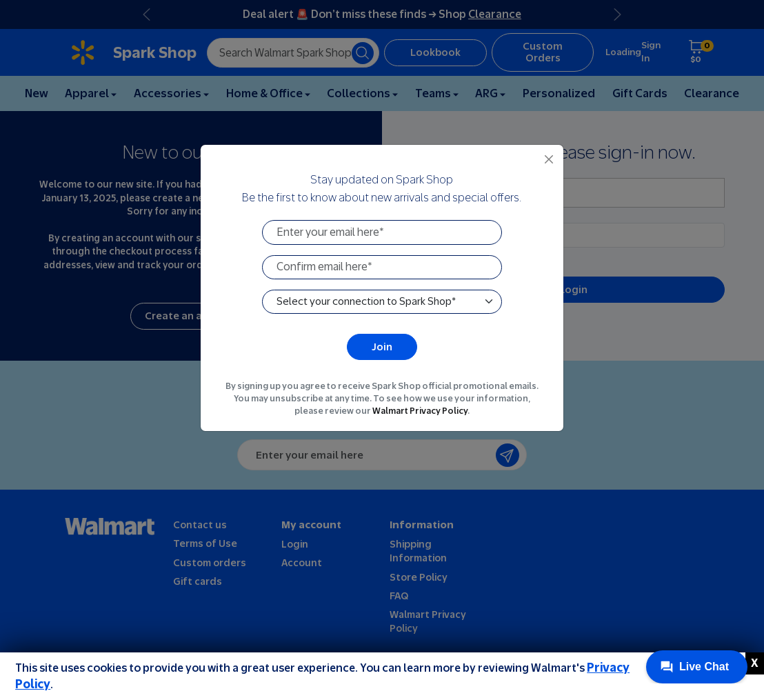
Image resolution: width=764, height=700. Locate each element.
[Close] (549, 159)
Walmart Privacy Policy (420, 412)
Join (382, 347)
